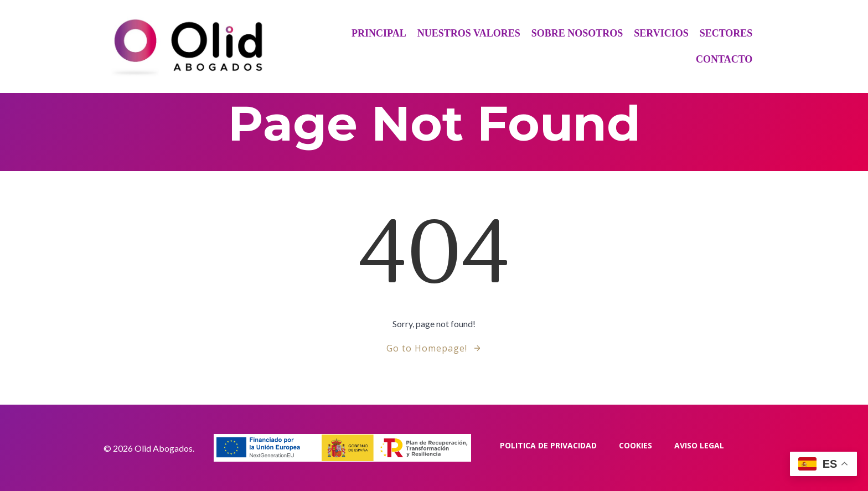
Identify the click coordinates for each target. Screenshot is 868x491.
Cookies (635, 445)
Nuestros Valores (469, 33)
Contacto (724, 59)
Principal (379, 33)
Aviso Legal (699, 445)
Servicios (661, 33)
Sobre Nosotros (577, 33)
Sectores (726, 33)
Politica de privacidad (548, 445)
